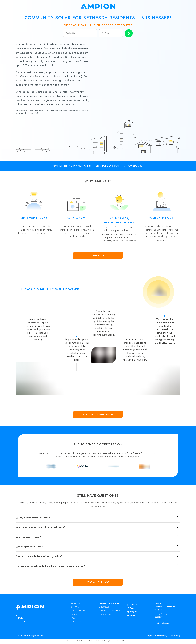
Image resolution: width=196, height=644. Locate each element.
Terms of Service (123, 641)
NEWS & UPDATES (78, 611)
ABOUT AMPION (77, 603)
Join (21, 618)
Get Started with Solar (98, 414)
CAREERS (75, 614)
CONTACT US (76, 622)
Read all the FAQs (98, 582)
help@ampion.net (162, 623)
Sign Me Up (98, 255)
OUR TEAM (75, 607)
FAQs (73, 618)
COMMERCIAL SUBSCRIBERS (109, 611)
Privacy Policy (175, 636)
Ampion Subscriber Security (157, 636)
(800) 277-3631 (160, 610)
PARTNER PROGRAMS (107, 614)
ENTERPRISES (104, 607)
